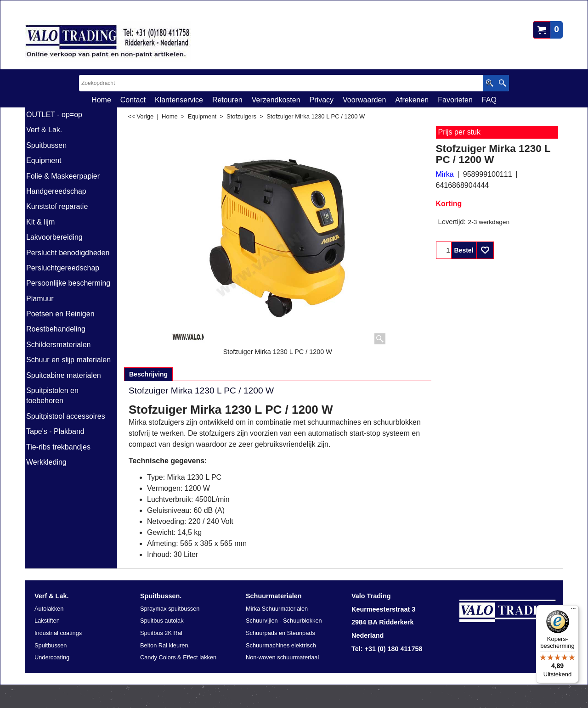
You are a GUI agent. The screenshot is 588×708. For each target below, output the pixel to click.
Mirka (445, 174)
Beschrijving (148, 374)
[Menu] (573, 611)
